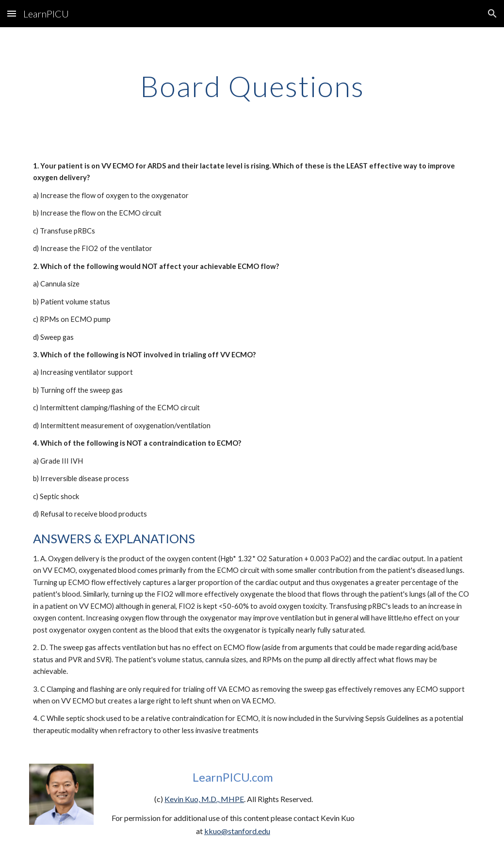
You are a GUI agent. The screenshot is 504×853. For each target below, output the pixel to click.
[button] (12, 13)
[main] (252, 86)
